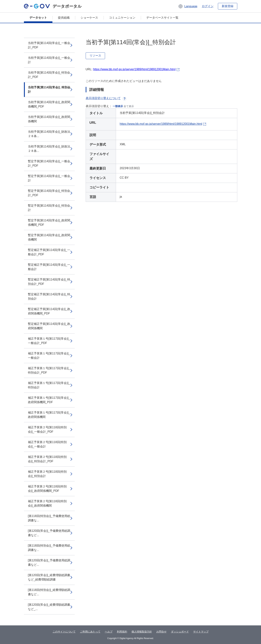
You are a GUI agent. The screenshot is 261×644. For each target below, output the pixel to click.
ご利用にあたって (90, 632)
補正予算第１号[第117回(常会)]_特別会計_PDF (49, 370)
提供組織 (64, 18)
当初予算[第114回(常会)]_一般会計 (49, 60)
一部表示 (118, 106)
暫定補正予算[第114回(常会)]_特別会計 (49, 296)
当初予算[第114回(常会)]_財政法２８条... (49, 134)
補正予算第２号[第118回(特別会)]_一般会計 (47, 444)
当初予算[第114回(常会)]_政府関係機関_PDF (49, 104)
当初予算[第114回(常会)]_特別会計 (49, 90)
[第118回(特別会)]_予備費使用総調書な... (49, 518)
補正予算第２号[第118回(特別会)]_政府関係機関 (47, 503)
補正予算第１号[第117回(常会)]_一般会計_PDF (49, 341)
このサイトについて (64, 632)
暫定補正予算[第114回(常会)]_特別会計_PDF (49, 282)
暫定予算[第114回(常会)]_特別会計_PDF (49, 193)
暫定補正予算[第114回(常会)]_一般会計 (49, 267)
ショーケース (89, 18)
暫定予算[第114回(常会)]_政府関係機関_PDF (49, 223)
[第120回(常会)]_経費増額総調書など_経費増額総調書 (49, 577)
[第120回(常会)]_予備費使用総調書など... (49, 533)
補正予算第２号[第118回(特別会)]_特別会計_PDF (47, 459)
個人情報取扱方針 (142, 632)
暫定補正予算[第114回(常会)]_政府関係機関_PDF (49, 311)
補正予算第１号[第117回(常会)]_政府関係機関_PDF (49, 400)
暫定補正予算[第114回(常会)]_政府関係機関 (49, 326)
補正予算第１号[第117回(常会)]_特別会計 (49, 385)
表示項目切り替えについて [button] (106, 98)
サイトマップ (201, 632)
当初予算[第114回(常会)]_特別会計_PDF (49, 75)
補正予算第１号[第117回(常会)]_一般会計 (49, 356)
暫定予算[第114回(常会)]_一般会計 (49, 178)
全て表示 (129, 106)
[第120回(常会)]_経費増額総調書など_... (49, 607)
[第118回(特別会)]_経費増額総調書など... (49, 592)
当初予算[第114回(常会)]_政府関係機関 (49, 119)
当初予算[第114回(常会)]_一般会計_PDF (49, 45)
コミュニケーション (122, 18)
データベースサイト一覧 (162, 18)
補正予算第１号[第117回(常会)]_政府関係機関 (49, 415)
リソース (95, 56)
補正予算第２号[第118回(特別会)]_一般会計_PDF (47, 429)
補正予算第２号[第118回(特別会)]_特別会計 (47, 474)
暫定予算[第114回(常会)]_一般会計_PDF (49, 163)
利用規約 (122, 632)
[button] (188, 6)
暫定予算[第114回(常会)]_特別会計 (49, 208)
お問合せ (161, 632)
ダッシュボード (180, 632)
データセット (38, 18)
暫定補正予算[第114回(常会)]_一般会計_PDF (49, 252)
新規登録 (228, 6)
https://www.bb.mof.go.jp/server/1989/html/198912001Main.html (134, 69)
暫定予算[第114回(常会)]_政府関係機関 (49, 237)
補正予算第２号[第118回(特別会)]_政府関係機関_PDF (47, 489)
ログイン (208, 6)
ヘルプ (109, 632)
